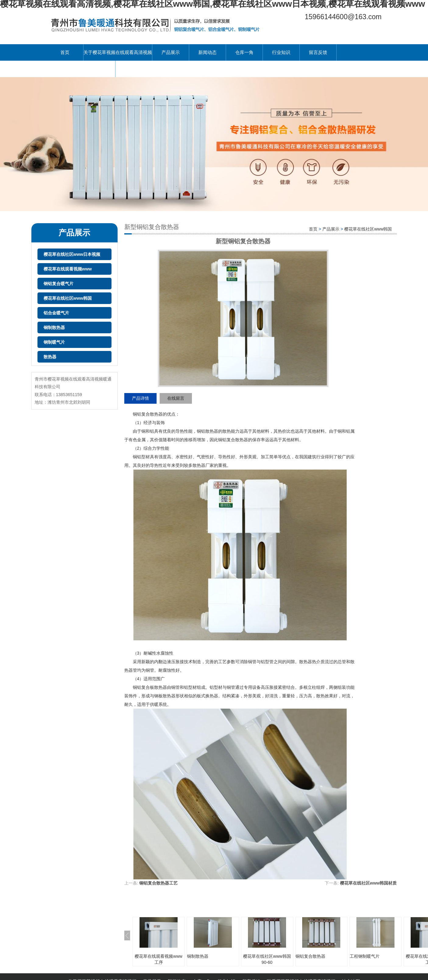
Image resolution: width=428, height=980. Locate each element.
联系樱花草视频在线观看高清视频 (81, 69)
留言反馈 (318, 52)
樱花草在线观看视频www (68, 269)
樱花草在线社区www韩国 (68, 298)
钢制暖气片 (54, 342)
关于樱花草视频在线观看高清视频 (118, 52)
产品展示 (171, 52)
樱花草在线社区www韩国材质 (368, 883)
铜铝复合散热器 (310, 956)
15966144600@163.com (343, 17)
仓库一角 (244, 52)
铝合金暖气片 (56, 313)
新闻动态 (207, 52)
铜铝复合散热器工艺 (158, 883)
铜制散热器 (54, 327)
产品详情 (140, 398)
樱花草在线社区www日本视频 (72, 254)
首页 (65, 52)
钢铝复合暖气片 (58, 284)
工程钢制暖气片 (365, 956)
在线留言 (176, 398)
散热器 (50, 357)
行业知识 (281, 52)
